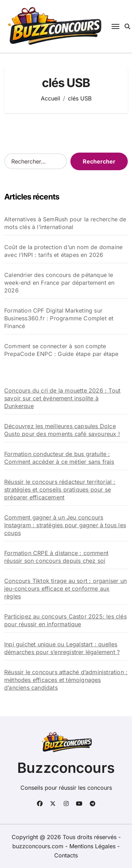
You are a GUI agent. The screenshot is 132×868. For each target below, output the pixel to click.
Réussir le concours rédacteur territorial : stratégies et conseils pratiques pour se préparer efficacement (60, 490)
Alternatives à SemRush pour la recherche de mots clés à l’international (65, 223)
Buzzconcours (66, 768)
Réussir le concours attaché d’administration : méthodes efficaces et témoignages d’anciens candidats (66, 680)
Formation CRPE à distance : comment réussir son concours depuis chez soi (56, 557)
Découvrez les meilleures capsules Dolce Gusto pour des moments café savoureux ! (62, 430)
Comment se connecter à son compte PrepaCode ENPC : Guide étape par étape (61, 350)
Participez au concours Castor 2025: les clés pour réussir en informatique (65, 620)
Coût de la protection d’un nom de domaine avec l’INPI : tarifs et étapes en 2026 (63, 251)
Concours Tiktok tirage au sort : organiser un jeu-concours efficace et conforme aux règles (65, 589)
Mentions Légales (93, 846)
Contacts (66, 855)
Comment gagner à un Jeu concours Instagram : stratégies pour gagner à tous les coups (65, 525)
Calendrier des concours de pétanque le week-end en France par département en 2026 (59, 283)
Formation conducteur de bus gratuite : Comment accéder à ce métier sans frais (59, 458)
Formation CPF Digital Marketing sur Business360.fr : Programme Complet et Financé (59, 318)
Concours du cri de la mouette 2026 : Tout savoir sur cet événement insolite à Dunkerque (62, 398)
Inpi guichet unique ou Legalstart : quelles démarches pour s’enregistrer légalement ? (62, 648)
